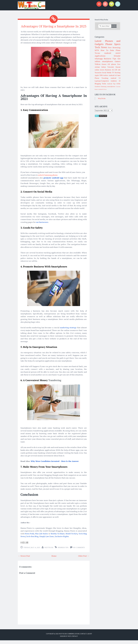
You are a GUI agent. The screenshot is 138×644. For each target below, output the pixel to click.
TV (113, 73)
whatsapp (99, 59)
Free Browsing (114, 47)
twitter (106, 75)
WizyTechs (49, 551)
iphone (114, 64)
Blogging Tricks (100, 84)
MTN (97, 50)
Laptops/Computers (102, 81)
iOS (109, 64)
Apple (97, 75)
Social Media (107, 73)
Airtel (118, 53)
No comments (79, 551)
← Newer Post (24, 560)
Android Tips (111, 84)
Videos (98, 64)
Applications (100, 56)
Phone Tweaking (101, 78)
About (90, 637)
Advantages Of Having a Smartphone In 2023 (54, 28)
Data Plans (115, 50)
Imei (119, 75)
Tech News (101, 47)
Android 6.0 (113, 75)
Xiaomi (118, 67)
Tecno (97, 53)
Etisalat (117, 56)
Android (108, 53)
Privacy (75, 640)
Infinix (104, 67)
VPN (101, 75)
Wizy (69, 640)
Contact (83, 637)
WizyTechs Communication (69, 637)
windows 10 (116, 81)
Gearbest (98, 86)
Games (118, 61)
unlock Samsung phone (48, 179)
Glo (119, 59)
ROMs (118, 84)
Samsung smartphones (108, 86)
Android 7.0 (115, 78)
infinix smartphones (104, 61)
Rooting (118, 73)
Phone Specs (113, 44)
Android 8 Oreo (102, 89)
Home (54, 560)
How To (104, 50)
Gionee (104, 64)
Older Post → (84, 560)
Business (108, 70)
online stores (100, 70)
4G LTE (115, 70)
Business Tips (63, 551)
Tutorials (111, 67)
